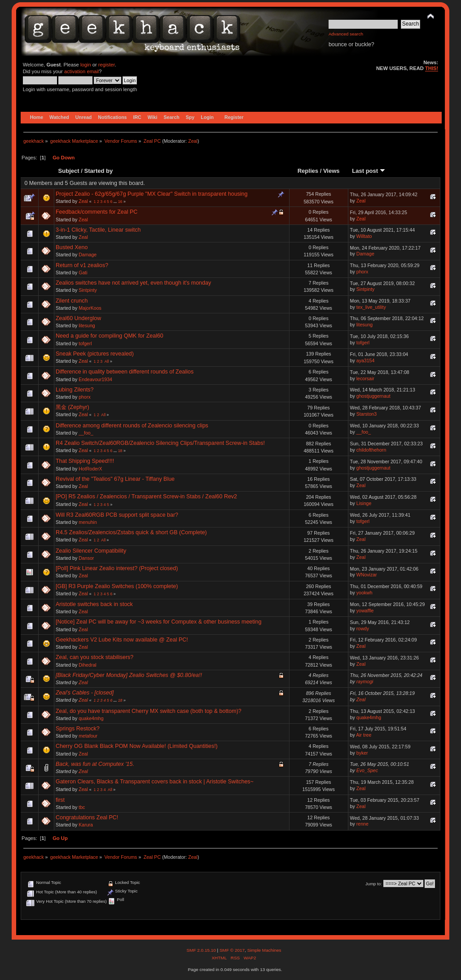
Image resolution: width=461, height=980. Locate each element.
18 (120, 451)
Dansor (86, 558)
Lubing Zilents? (75, 390)
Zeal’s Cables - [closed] (85, 693)
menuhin (88, 522)
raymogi (365, 681)
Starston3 (367, 414)
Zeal (193, 141)
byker (362, 753)
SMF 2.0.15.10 (202, 950)
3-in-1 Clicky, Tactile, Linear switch (98, 230)
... (116, 202)
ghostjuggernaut (373, 396)
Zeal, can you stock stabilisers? (94, 657)
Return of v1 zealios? (82, 265)
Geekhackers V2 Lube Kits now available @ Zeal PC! (122, 640)
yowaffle (365, 611)
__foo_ (86, 433)
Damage (88, 255)
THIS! (432, 68)
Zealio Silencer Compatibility (91, 551)
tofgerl (85, 343)
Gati (83, 272)
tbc (82, 807)
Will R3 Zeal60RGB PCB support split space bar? (117, 515)
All (107, 361)
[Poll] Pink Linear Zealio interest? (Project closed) (117, 568)
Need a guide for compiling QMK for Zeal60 (110, 336)
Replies (308, 171)
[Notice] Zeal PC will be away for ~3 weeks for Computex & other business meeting (158, 622)
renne (362, 824)
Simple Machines (264, 950)
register (107, 65)
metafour (88, 736)
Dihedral (87, 665)
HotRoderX (90, 469)
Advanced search (346, 34)
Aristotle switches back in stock (94, 604)
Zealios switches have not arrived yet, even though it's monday (133, 283)
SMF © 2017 (232, 950)
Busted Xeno (72, 247)
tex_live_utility (371, 307)
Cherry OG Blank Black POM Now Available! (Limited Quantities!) (137, 746)
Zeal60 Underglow (78, 318)
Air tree (364, 735)
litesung (87, 325)
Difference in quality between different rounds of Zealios (125, 372)
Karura (86, 825)
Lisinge (364, 503)
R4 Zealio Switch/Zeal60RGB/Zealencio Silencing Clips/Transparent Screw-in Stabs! (160, 443)
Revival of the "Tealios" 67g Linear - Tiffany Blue (115, 479)
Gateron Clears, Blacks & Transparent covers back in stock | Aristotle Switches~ (155, 782)
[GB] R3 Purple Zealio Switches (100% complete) (117, 586)
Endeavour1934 (95, 379)
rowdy (363, 628)
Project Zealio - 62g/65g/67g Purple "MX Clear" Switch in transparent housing (151, 194)
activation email (81, 71)
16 (120, 202)
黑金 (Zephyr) (72, 407)
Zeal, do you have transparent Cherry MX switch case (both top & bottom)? (149, 711)
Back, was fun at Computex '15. (95, 764)
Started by (99, 171)
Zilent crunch (72, 301)
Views (331, 171)
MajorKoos (90, 308)
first (60, 800)
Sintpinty (88, 290)
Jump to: (374, 884)
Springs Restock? (78, 729)
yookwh (364, 593)
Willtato (364, 236)
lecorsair (365, 378)
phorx (362, 272)
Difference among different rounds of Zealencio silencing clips (132, 426)
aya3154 (366, 360)
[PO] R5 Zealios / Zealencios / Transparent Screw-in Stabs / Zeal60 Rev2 (146, 497)
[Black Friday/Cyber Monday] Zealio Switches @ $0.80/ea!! (129, 675)
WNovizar (367, 575)
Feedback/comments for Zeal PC (97, 212)
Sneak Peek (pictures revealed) (95, 354)
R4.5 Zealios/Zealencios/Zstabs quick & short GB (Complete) (131, 532)
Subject (69, 171)
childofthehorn (371, 450)
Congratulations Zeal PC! (87, 817)
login (86, 65)
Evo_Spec (367, 770)
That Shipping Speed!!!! (85, 461)
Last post (369, 171)
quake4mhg (91, 718)
